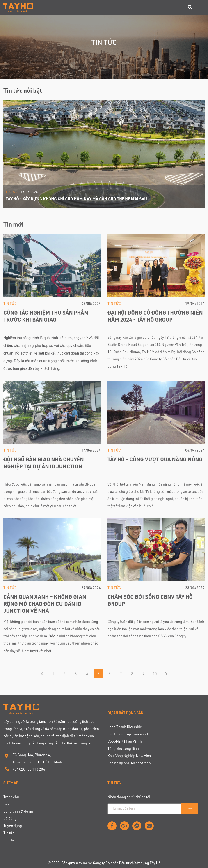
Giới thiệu (11, 805)
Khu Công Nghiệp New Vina (129, 756)
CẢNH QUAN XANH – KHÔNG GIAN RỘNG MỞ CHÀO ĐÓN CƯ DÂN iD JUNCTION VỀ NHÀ (45, 605)
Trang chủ (11, 797)
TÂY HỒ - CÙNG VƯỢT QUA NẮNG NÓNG (155, 461)
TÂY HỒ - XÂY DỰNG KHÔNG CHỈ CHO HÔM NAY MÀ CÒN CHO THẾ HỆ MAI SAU (76, 199)
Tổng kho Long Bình (123, 749)
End (166, 674)
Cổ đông (10, 819)
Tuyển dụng (13, 826)
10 (155, 674)
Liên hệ (9, 841)
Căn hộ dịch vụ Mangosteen (129, 764)
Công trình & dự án (18, 812)
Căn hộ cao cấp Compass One (130, 735)
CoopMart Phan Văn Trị (125, 742)
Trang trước (42, 674)
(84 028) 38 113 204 (29, 770)
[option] (104, 154)
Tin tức (11, 192)
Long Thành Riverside (125, 728)
